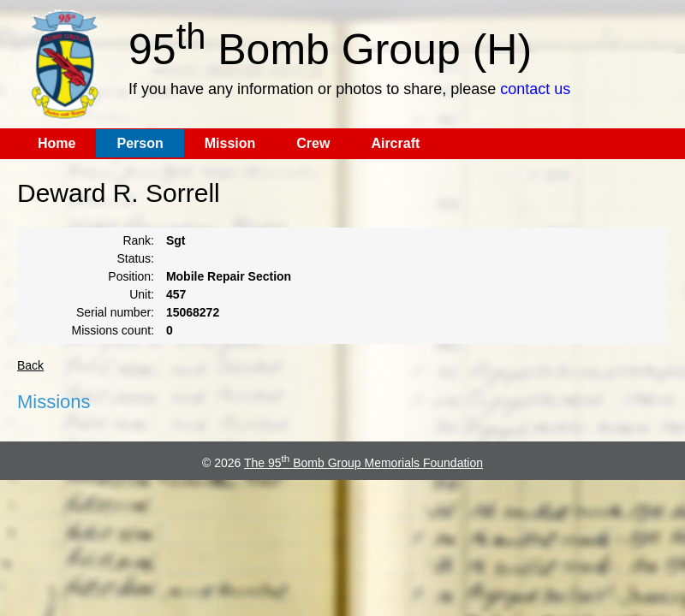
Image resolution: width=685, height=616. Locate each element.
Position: (131, 276)
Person (140, 143)
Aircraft (395, 143)
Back (30, 365)
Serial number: (115, 312)
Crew (313, 143)
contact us (535, 89)
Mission (230, 143)
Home (57, 143)
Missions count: (113, 330)
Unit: (142, 294)
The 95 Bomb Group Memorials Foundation (363, 463)
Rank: (138, 240)
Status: (135, 258)
